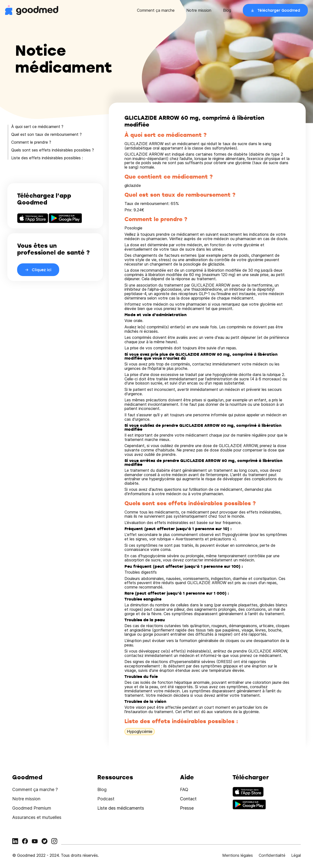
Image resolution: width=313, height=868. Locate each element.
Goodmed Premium (32, 808)
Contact (188, 799)
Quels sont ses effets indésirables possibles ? (53, 150)
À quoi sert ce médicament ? (37, 127)
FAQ (184, 789)
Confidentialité (272, 855)
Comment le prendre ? (31, 142)
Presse (187, 808)
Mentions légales (238, 855)
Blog (227, 10)
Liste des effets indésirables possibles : (47, 158)
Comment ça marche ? (35, 789)
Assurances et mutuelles (37, 817)
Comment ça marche (156, 10)
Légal (296, 855)
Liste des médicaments (121, 808)
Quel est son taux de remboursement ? (46, 134)
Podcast (106, 799)
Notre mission (199, 10)
